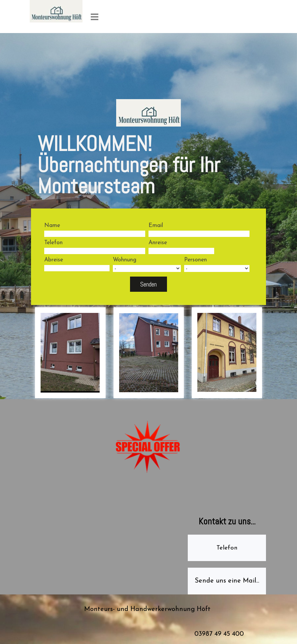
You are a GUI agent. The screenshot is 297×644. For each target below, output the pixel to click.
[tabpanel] (149, 168)
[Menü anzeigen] (95, 17)
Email (156, 226)
